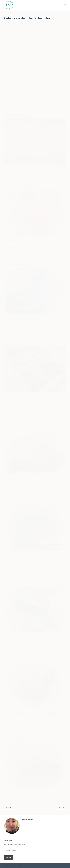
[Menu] (65, 5)
